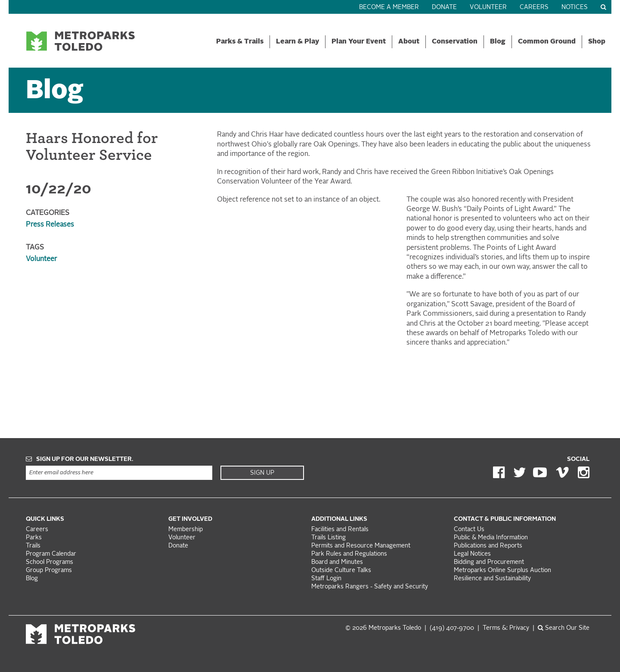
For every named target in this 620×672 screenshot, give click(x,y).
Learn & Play (298, 42)
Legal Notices (472, 554)
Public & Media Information (491, 538)
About (409, 42)
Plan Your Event (359, 42)
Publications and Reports (488, 546)
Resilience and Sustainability (492, 579)
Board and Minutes (337, 562)
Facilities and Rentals (340, 530)
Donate (444, 8)
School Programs (50, 562)
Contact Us (469, 530)
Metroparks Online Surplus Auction (502, 571)
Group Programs (49, 571)
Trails (33, 546)
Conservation (455, 42)
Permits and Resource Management (361, 546)
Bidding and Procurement (489, 562)
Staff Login (326, 579)
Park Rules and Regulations (349, 554)
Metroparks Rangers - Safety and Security (370, 587)
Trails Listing (329, 538)
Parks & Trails (240, 42)
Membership (186, 530)
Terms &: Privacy (506, 628)
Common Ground (547, 42)
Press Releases (50, 225)
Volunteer (488, 8)
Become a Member (389, 8)
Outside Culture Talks (341, 571)
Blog (498, 42)
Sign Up (262, 473)
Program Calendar (51, 554)
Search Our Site (564, 628)
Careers (534, 8)
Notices (575, 8)
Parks (34, 538)
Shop (597, 42)
